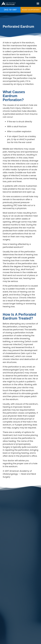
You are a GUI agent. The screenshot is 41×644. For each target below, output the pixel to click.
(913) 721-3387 (10, 10)
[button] (38, 4)
